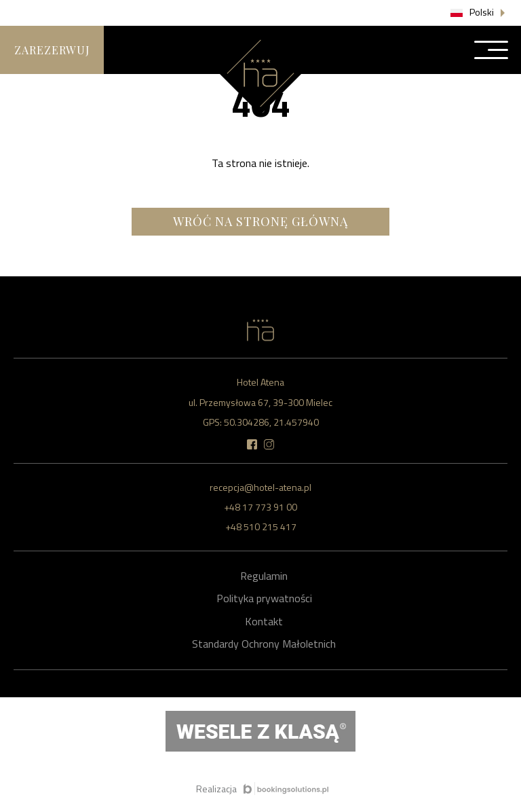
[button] (479, 13)
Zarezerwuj (52, 50)
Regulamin (264, 576)
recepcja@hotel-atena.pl (260, 487)
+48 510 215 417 (261, 527)
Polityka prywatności (264, 598)
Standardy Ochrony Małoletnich (264, 644)
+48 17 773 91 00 (260, 507)
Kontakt (264, 621)
